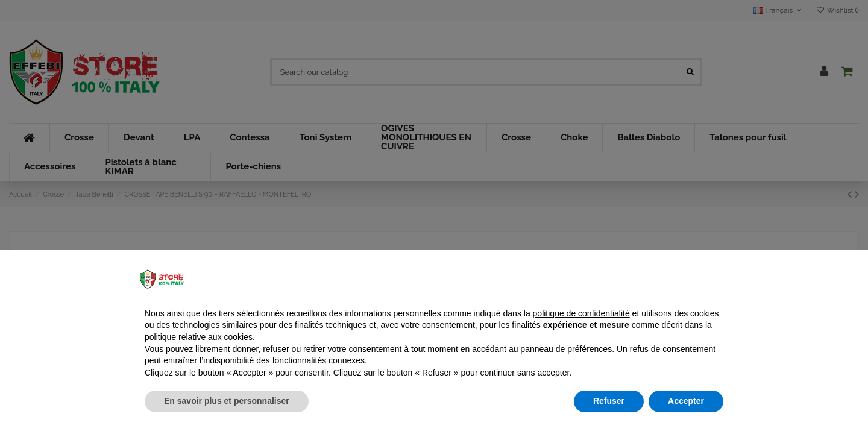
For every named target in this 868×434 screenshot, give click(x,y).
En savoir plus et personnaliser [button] (227, 401)
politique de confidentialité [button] (581, 313)
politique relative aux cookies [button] (199, 337)
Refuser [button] (609, 401)
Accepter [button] (686, 401)
